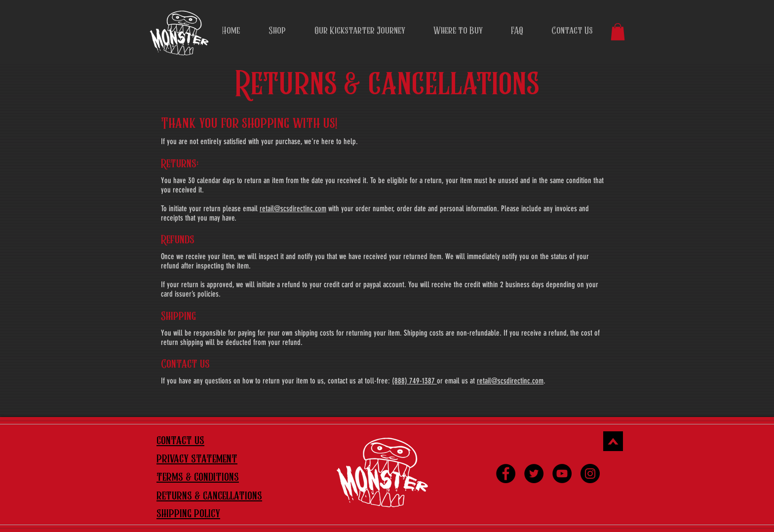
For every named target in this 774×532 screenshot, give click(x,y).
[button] (618, 32)
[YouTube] (562, 474)
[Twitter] (534, 474)
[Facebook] (506, 474)
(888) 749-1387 (414, 381)
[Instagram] (590, 474)
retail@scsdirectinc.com (293, 209)
